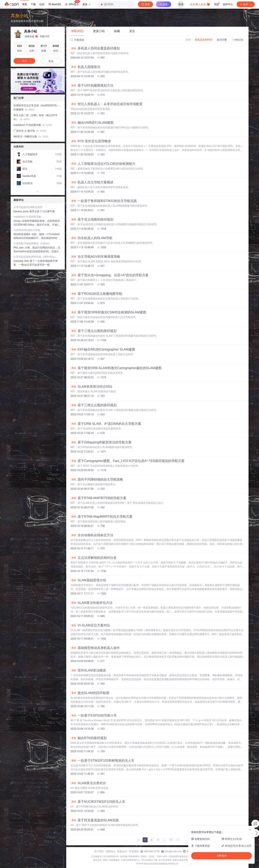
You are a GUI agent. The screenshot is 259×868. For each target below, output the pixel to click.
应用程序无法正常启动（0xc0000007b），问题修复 (38, 107)
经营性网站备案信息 (178, 856)
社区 (42, 4)
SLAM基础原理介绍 (88, 580)
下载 (33, 4)
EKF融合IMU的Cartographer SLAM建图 (103, 349)
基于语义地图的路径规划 (92, 219)
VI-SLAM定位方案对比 (90, 625)
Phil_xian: (19, 248)
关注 (24, 61)
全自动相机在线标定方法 (92, 535)
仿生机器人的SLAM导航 (92, 238)
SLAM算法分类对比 (88, 783)
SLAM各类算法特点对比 (92, 387)
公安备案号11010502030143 (105, 856)
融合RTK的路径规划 (89, 738)
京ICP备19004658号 (130, 856)
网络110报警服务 (111, 860)
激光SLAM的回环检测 (90, 693)
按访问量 (222, 40)
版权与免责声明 (180, 860)
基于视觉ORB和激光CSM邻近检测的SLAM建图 (108, 312)
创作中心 (228, 4)
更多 (86, 4)
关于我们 (99, 851)
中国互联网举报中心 (130, 860)
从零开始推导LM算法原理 (28, 207)
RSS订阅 (238, 40)
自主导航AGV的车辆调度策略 (95, 257)
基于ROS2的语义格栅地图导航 (96, 294)
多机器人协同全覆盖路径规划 (95, 48)
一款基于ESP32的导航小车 (94, 715)
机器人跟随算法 (85, 67)
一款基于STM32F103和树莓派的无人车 (103, 761)
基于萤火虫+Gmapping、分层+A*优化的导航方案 (110, 275)
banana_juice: (22, 211)
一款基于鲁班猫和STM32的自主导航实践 (104, 201)
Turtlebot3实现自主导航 (27, 230)
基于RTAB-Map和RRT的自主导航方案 (102, 517)
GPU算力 (72, 3)
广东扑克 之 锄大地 (30, 131)
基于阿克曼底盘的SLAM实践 (95, 820)
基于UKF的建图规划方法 (92, 85)
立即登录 (221, 856)
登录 (181, 4)
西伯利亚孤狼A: (23, 234)
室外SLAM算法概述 (88, 670)
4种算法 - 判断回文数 (31, 136)
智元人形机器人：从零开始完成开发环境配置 (107, 104)
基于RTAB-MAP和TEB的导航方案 (98, 498)
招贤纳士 (111, 851)
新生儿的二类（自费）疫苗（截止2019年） (35, 117)
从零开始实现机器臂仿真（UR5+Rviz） (35, 257)
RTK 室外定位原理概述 (91, 141)
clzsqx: (18, 221)
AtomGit (54, 4)
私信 (51, 61)
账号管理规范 (165, 860)
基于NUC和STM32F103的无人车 (98, 802)
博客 (25, 4)
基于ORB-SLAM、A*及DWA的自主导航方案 (106, 424)
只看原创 (77, 40)
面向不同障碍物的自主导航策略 (97, 479)
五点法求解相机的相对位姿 (94, 558)
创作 (246, 4)
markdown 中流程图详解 (33, 125)
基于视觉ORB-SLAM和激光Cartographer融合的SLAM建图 (116, 368)
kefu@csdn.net (173, 851)
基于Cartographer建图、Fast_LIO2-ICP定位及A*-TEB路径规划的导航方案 (128, 461)
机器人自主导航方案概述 (92, 182)
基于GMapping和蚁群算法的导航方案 (101, 442)
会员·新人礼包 (200, 4)
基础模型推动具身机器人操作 (95, 648)
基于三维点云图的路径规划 (94, 331)
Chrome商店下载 (149, 860)
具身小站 (19, 16)
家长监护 (97, 860)
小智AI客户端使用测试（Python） (33, 243)
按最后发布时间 (204, 40)
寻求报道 (134, 851)
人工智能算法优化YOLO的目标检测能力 (103, 164)
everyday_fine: (22, 261)
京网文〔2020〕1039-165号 (154, 856)
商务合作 (122, 851)
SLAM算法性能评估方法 (92, 603)
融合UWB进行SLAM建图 (92, 123)
